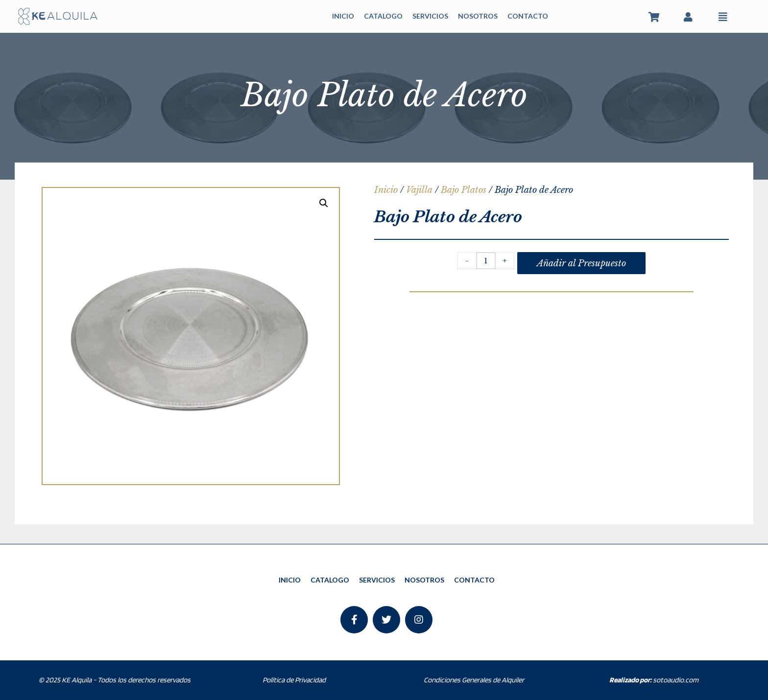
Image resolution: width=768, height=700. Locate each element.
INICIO (343, 16)
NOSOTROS (478, 16)
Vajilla (419, 190)
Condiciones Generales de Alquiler (474, 680)
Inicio (386, 190)
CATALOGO (383, 16)
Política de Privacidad (294, 680)
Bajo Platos (464, 190)
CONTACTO (528, 16)
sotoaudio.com (654, 680)
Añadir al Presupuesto (581, 263)
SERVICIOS (430, 16)
